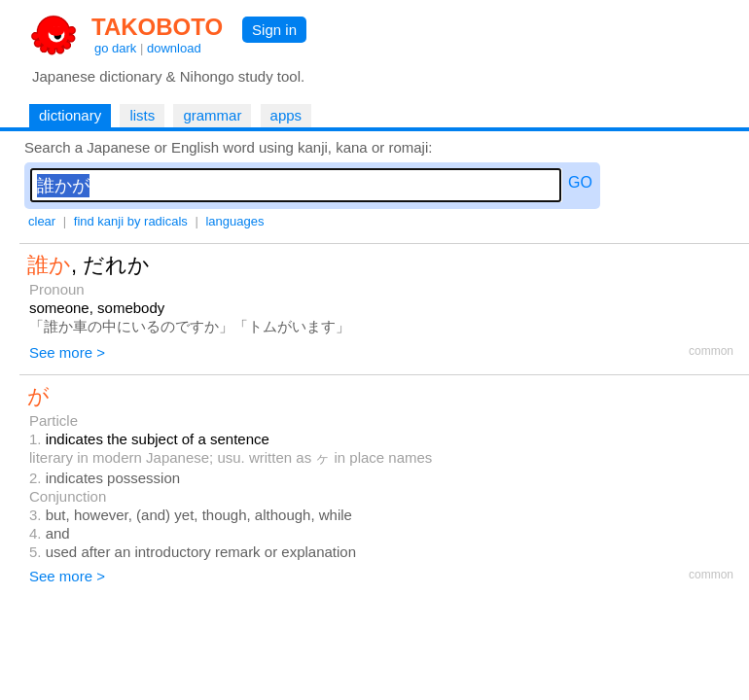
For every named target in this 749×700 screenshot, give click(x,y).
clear (42, 221)
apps (286, 115)
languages (234, 221)
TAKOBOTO (157, 27)
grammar (212, 115)
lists (142, 115)
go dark (115, 48)
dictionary (70, 115)
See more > (67, 352)
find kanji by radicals (131, 221)
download (174, 48)
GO (580, 182)
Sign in (274, 30)
